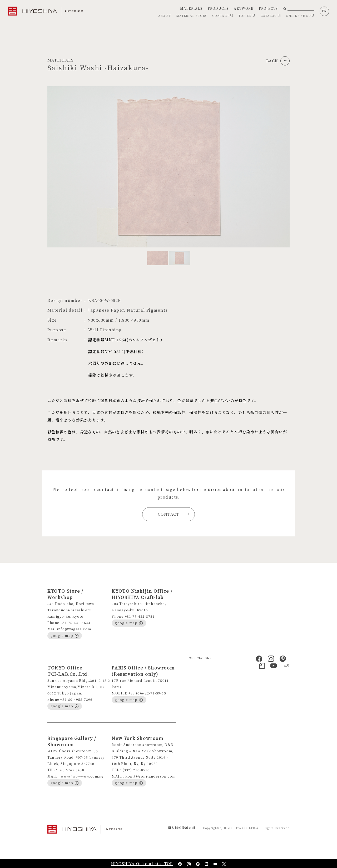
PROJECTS (268, 8)
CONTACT (223, 16)
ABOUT (165, 16)
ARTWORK (244, 8)
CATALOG (271, 16)
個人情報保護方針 (182, 828)
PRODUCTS (218, 8)
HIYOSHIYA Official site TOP (142, 864)
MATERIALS (191, 8)
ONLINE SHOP (300, 16)
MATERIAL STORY (192, 16)
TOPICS (247, 16)
